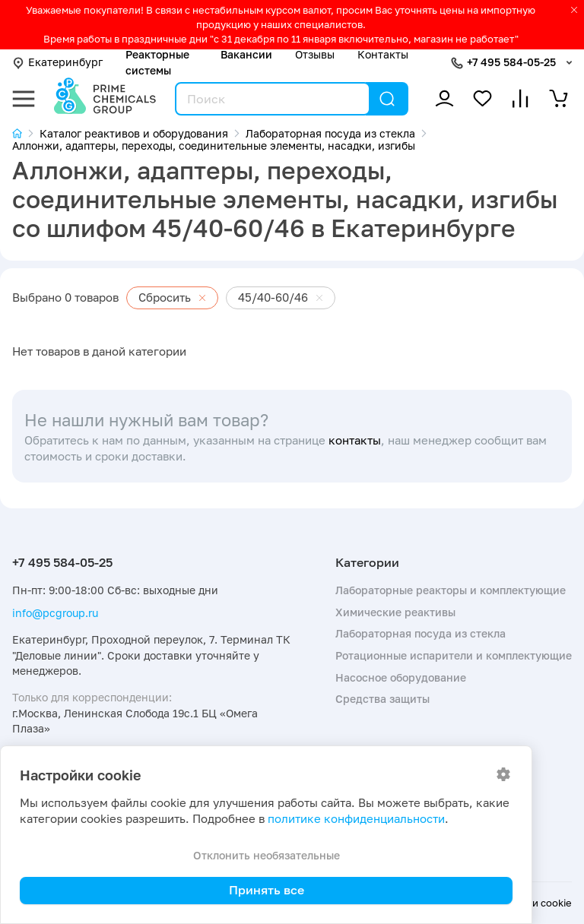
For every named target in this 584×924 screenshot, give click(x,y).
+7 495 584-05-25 (511, 62)
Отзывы (315, 54)
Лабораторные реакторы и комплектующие (451, 590)
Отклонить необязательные (267, 855)
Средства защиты (382, 699)
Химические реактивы (395, 612)
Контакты (383, 54)
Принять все (267, 890)
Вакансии (246, 54)
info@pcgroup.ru (55, 613)
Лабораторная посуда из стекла (421, 633)
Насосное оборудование (401, 677)
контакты (355, 440)
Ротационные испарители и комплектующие (454, 655)
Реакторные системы (157, 62)
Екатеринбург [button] (57, 62)
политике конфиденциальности (356, 819)
